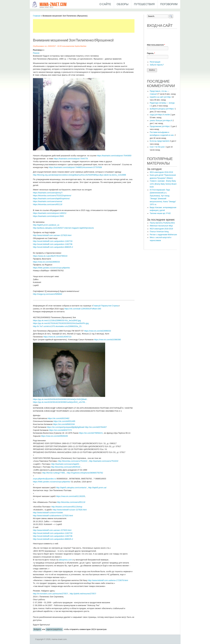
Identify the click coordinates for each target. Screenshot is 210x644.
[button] (149, 33)
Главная (37, 16)
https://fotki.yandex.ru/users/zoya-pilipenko (51, 268)
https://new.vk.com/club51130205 (71, 496)
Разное (36, 53)
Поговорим (169, 4)
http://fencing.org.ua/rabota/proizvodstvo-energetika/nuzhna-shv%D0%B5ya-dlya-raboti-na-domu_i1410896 (80, 175)
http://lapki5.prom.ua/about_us (46, 225)
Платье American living (159, 232)
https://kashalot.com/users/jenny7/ (48, 193)
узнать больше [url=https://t (161, 121)
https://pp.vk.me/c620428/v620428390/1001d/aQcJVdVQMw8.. (60, 399)
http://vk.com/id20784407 (96, 427)
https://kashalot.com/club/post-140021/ (50, 213)
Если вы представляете (160, 141)
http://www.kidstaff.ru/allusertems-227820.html (53, 516)
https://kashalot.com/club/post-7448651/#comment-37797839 (75, 167)
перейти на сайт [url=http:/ (161, 97)
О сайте (105, 4)
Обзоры (123, 4)
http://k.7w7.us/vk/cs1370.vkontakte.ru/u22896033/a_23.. (58, 326)
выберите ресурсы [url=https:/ (162, 109)
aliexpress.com (66, 560)
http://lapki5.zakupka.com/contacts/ (71, 488)
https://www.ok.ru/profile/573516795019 (50, 256)
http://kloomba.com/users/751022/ (73, 461)
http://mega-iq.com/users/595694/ (48, 294)
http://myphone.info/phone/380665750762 (85, 473)
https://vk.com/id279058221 (91, 433)
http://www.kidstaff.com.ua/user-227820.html (52, 235)
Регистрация (155, 62)
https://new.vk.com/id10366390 (107, 340)
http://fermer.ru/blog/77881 (54, 473)
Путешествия (144, 4)
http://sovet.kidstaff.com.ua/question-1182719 (53, 241)
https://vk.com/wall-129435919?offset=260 (83, 309)
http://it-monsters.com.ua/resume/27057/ (50, 594)
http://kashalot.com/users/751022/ (104, 461)
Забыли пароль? (157, 65)
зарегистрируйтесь (54, 629)
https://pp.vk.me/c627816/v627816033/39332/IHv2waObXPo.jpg (61, 323)
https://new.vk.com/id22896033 (46, 262)
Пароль (151, 53)
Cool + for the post (157, 147)
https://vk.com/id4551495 (64, 421)
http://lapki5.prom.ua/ (97, 488)
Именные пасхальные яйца (161, 226)
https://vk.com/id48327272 (60, 430)
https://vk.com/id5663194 (64, 424)
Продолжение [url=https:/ (160, 126)
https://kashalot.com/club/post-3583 (48, 216)
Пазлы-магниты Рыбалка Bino (162, 223)
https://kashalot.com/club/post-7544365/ (114, 156)
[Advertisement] (88, 26)
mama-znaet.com (53, 5)
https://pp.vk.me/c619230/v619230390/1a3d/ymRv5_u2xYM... (60, 402)
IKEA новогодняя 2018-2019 (161, 172)
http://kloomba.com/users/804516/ (66, 467)
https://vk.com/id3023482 (59, 418)
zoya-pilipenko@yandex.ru (44, 479)
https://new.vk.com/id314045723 (57, 337)
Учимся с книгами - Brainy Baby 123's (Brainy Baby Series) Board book (163, 184)
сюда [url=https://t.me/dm (160, 115)
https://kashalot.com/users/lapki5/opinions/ (51, 199)
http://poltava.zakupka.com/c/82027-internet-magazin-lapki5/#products (63, 228)
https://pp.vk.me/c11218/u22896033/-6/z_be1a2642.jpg (57, 320)
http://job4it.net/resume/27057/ (83, 594)
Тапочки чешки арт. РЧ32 (160, 213)
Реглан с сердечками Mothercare (163, 235)
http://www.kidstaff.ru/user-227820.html (70, 510)
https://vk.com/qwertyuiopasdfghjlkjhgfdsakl (66, 427)
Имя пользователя (156, 45)
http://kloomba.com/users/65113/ (71, 502)
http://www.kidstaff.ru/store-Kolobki (48, 513)
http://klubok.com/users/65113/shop (67, 507)
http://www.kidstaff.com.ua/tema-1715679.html (108, 580)
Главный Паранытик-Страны (106, 306)
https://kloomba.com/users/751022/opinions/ (52, 196)
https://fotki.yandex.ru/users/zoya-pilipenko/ (52, 482)
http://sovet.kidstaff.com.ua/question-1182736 (53, 244)
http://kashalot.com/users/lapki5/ (65, 464)
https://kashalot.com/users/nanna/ (48, 201)
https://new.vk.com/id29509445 (55, 436)
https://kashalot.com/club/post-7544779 (71, 159)
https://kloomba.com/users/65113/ (48, 204)
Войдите (37, 629)
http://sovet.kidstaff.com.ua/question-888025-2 (53, 247)
